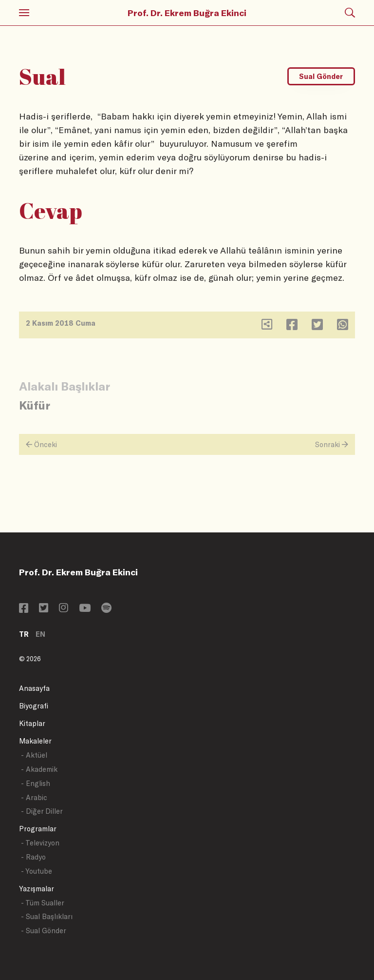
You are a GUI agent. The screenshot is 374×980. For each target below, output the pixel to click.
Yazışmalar (37, 889)
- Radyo (33, 857)
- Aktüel (34, 755)
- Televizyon (40, 843)
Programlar (38, 829)
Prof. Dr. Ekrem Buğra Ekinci (187, 13)
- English (36, 783)
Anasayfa (34, 688)
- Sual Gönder (44, 931)
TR (24, 634)
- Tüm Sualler (43, 903)
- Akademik (39, 769)
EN (40, 634)
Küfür (35, 405)
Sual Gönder (321, 76)
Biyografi (34, 706)
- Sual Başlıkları (47, 916)
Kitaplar (32, 723)
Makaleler (35, 741)
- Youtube (37, 871)
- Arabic (34, 797)
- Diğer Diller (42, 811)
